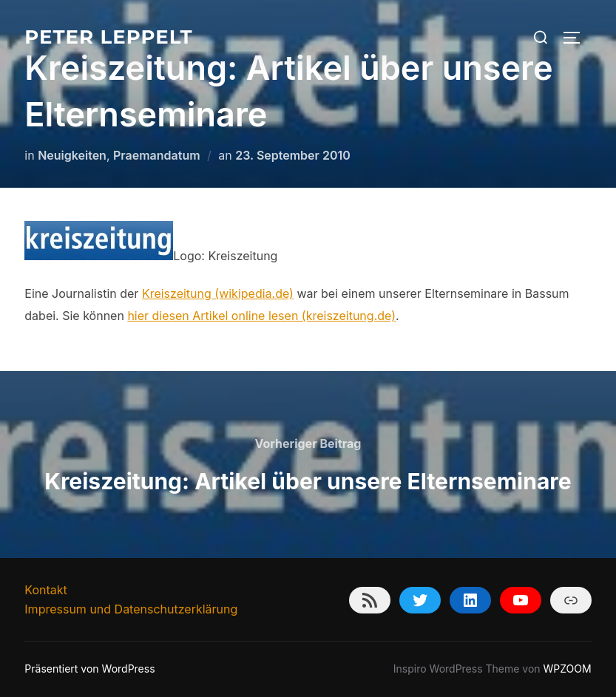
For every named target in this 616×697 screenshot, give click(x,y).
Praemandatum (157, 155)
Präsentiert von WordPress (89, 669)
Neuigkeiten (72, 155)
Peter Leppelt (108, 37)
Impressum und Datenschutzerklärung (131, 609)
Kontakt (45, 590)
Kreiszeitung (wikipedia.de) (218, 293)
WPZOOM (568, 669)
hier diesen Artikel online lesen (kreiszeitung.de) (261, 316)
